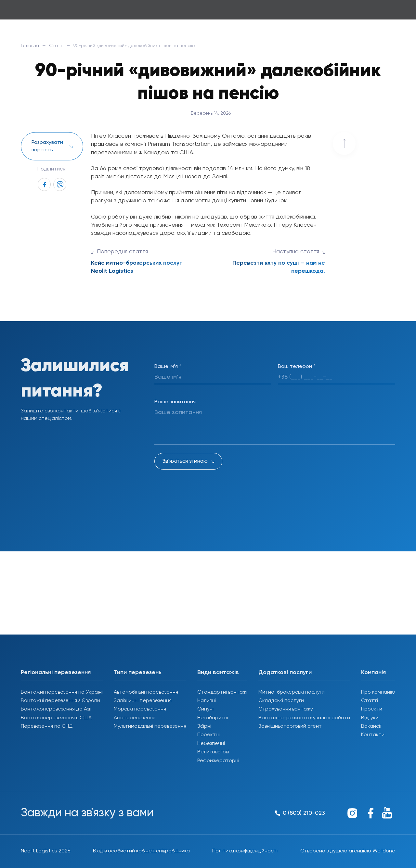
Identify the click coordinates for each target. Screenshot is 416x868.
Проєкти (372, 709)
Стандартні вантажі (222, 692)
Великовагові (213, 752)
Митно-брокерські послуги (292, 692)
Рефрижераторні (218, 761)
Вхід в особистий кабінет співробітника (141, 851)
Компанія (373, 673)
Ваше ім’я (168, 367)
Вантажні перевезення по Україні (62, 692)
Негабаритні (213, 718)
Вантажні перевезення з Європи (60, 701)
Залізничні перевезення (143, 701)
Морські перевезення (140, 709)
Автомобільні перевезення (146, 692)
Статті (56, 46)
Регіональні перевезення (56, 673)
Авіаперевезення (135, 718)
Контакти (373, 735)
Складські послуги (281, 701)
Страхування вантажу (286, 709)
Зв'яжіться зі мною (185, 461)
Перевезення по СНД (47, 726)
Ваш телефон (297, 367)
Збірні (204, 726)
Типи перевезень (138, 673)
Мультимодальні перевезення (150, 726)
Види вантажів (218, 673)
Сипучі (205, 709)
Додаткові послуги (285, 673)
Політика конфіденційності (245, 851)
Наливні (207, 701)
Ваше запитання (175, 402)
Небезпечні (211, 744)
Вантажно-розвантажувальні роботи (304, 718)
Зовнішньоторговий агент (290, 726)
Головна (30, 46)
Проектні (208, 735)
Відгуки (370, 718)
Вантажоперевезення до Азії (56, 709)
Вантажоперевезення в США (56, 718)
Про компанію (378, 692)
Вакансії (371, 726)
